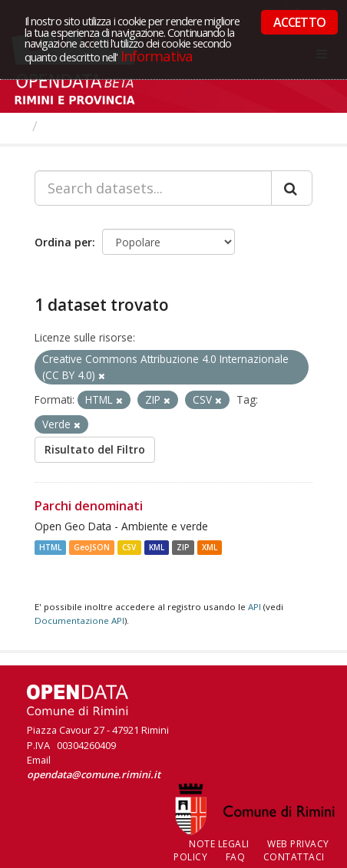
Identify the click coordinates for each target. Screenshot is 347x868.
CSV (129, 547)
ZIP (183, 547)
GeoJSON (92, 547)
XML (210, 547)
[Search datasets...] (153, 188)
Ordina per (63, 242)
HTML (50, 547)
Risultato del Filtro (95, 449)
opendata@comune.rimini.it (94, 774)
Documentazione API (79, 620)
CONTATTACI (294, 857)
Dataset (73, 126)
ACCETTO (299, 22)
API (254, 607)
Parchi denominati (89, 506)
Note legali (219, 844)
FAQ (236, 857)
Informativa (157, 56)
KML (157, 547)
